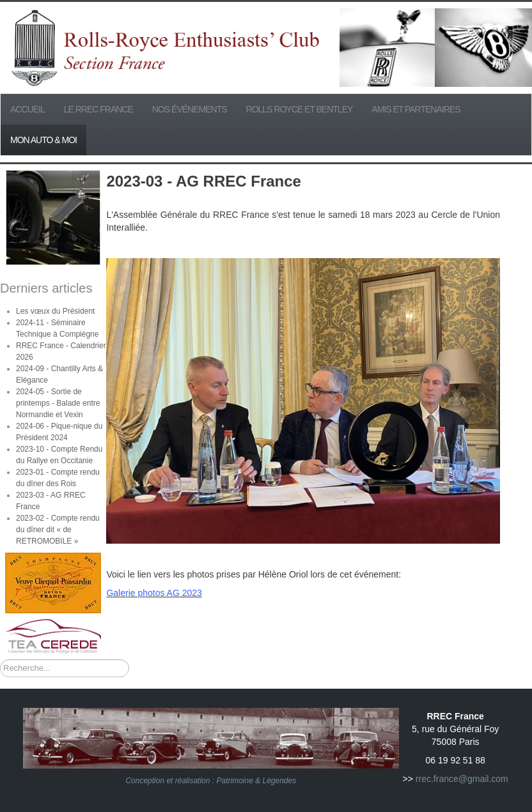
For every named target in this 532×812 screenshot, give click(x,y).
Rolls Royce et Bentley (300, 109)
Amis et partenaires (416, 109)
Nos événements (190, 109)
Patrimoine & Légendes (256, 781)
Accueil (27, 109)
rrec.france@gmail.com (462, 779)
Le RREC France (98, 109)
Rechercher (0, 660)
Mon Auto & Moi (43, 140)
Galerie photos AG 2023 (154, 593)
